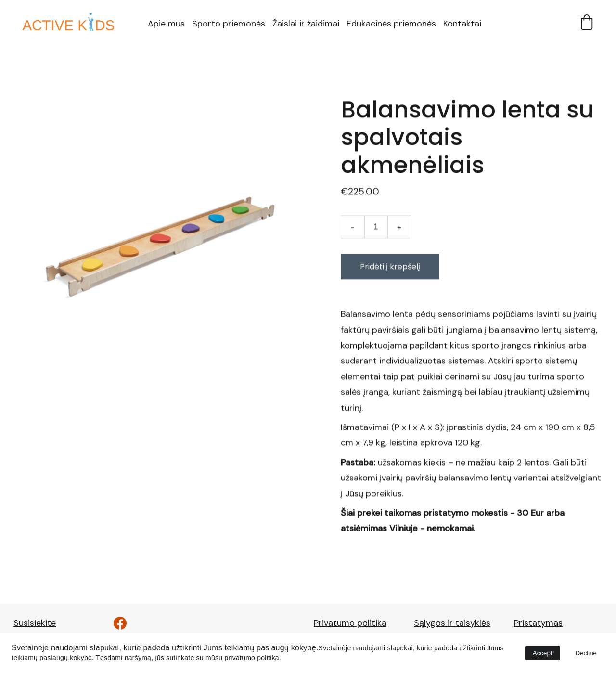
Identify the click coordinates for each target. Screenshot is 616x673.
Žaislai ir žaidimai (306, 24)
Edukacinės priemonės (391, 24)
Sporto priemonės (229, 24)
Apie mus (166, 24)
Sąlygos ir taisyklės (452, 623)
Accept (543, 653)
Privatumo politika (350, 623)
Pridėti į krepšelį (390, 269)
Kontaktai (462, 24)
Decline (586, 653)
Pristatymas (538, 623)
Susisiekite (35, 623)
